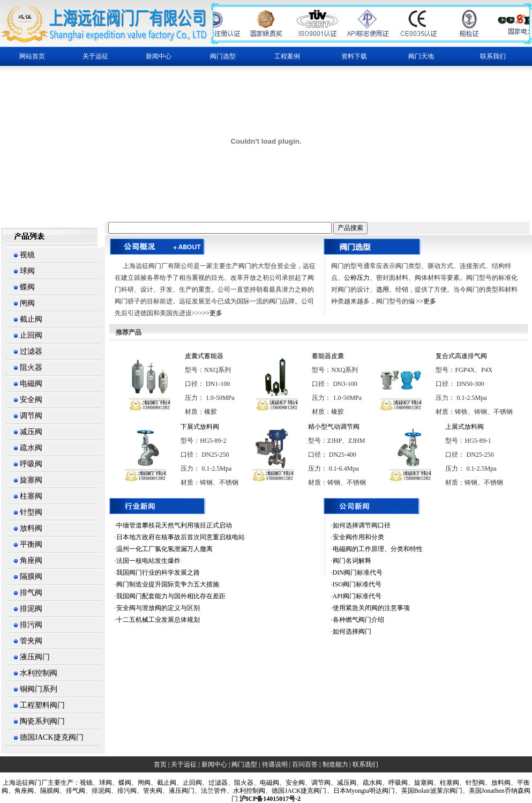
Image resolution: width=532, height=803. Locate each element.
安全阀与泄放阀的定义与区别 (158, 608)
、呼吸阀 (395, 783)
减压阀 (31, 432)
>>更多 (213, 313)
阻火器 (31, 367)
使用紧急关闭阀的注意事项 (371, 608)
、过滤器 (215, 783)
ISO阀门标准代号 (357, 584)
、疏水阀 (369, 783)
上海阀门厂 (25, 783)
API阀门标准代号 (357, 596)
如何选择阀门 (352, 631)
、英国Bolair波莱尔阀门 (429, 791)
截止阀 (31, 319)
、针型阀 (472, 783)
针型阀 (31, 512)
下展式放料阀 (200, 427)
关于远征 (184, 764)
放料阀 (31, 528)
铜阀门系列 (39, 689)
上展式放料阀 (464, 427)
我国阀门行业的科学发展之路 (158, 572)
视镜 (27, 255)
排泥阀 (31, 609)
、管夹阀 (149, 791)
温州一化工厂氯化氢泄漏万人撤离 (164, 549)
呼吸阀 (31, 464)
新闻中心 (214, 764)
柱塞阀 (31, 496)
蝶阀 (27, 287)
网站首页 (32, 56)
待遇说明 (275, 764)
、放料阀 (498, 783)
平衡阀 (31, 544)
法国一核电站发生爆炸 (148, 561)
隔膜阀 (31, 577)
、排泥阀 (98, 791)
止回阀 (31, 335)
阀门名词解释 (352, 561)
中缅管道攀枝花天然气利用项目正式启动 (174, 525)
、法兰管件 (211, 791)
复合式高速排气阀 (461, 356)
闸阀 (27, 303)
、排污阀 (124, 791)
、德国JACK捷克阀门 (296, 791)
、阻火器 (241, 783)
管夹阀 (31, 641)
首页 (160, 764)
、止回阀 (189, 783)
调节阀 (31, 416)
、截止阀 (163, 783)
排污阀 (31, 625)
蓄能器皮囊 (328, 356)
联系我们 (493, 56)
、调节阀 (318, 783)
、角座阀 (21, 791)
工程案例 (287, 56)
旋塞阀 (31, 480)
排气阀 (31, 593)
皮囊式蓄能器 (204, 356)
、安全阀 (292, 783)
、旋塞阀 (421, 783)
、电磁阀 (266, 783)
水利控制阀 (39, 673)
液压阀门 (35, 657)
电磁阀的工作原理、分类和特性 (378, 549)
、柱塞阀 (446, 783)
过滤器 (31, 351)
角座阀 (31, 560)
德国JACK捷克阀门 (52, 737)
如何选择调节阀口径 (362, 525)
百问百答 (305, 764)
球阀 (27, 271)
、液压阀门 (178, 791)
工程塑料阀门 (42, 705)
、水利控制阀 (246, 791)
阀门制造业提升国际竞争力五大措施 (168, 584)
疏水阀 (31, 448)
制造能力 (335, 764)
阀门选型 (244, 764)
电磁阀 (31, 384)
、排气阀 (72, 791)
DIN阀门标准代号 (358, 572)
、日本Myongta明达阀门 (361, 791)
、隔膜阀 (47, 791)
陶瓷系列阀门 (42, 721)
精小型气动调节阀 (334, 427)
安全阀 (31, 400)
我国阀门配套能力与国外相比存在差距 (171, 596)
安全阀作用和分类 (358, 537)
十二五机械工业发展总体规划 (158, 620)
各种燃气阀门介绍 (358, 620)
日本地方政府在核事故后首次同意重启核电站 (181, 537)
